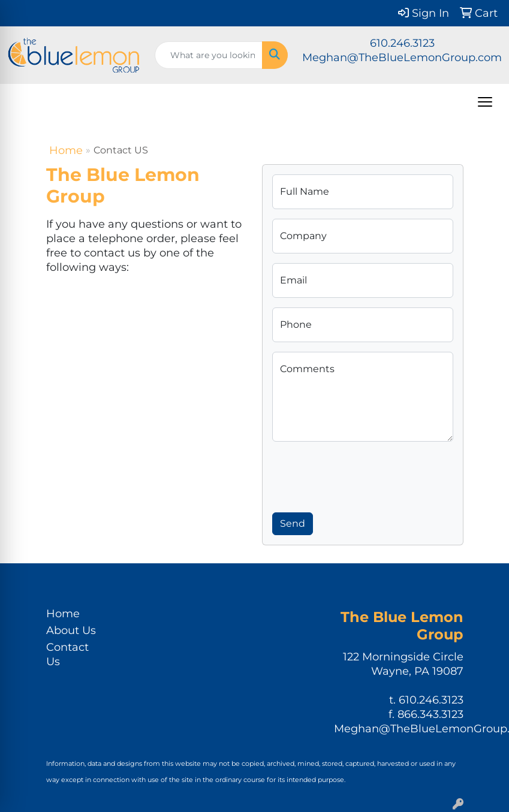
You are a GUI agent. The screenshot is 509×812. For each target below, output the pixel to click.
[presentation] (363, 475)
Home (66, 150)
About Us (71, 630)
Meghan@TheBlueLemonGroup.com (402, 58)
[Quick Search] (209, 55)
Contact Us (67, 654)
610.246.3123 (402, 43)
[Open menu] (485, 102)
